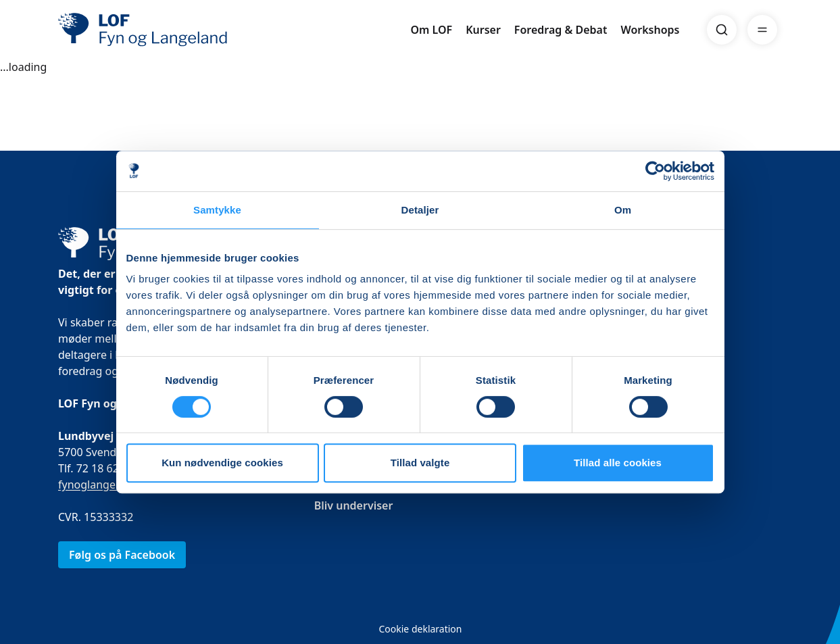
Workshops (650, 30)
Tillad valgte (420, 463)
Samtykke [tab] (217, 210)
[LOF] (157, 30)
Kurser (483, 30)
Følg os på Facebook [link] (122, 555)
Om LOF (431, 30)
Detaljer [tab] (420, 210)
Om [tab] (623, 210)
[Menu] (762, 30)
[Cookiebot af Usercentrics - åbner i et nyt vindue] (655, 171)
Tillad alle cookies (618, 463)
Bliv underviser (353, 505)
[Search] (722, 30)
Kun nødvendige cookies (222, 463)
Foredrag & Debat (561, 30)
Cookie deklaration (420, 629)
